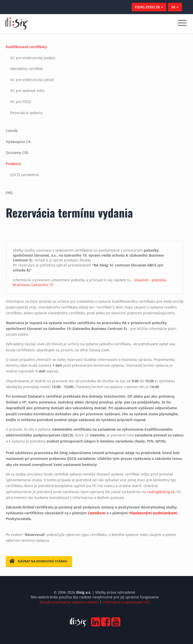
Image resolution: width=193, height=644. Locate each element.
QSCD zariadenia (25, 175)
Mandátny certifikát (27, 69)
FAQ (9, 193)
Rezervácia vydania (26, 113)
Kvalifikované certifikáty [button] (26, 47)
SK (175, 7)
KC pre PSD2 (21, 102)
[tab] (95, 83)
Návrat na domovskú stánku (38, 561)
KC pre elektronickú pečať (32, 80)
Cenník (12, 131)
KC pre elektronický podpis (33, 58)
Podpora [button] (13, 164)
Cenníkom (97, 513)
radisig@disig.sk (161, 492)
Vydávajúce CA (18, 142)
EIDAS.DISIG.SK (149, 7)
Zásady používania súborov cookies (69, 602)
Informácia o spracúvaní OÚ (126, 602)
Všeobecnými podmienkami (153, 513)
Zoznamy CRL (17, 152)
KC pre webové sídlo (27, 91)
